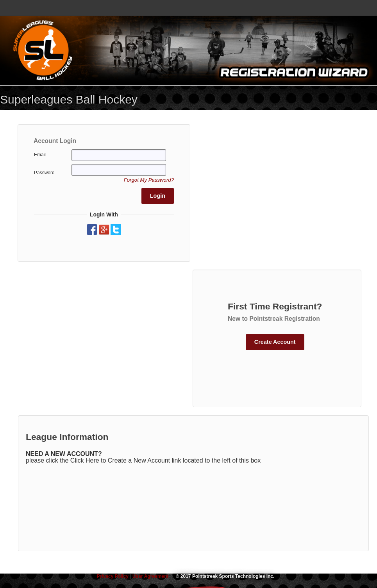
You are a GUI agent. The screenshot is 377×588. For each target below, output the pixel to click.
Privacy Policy (113, 576)
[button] (149, 180)
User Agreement (150, 576)
